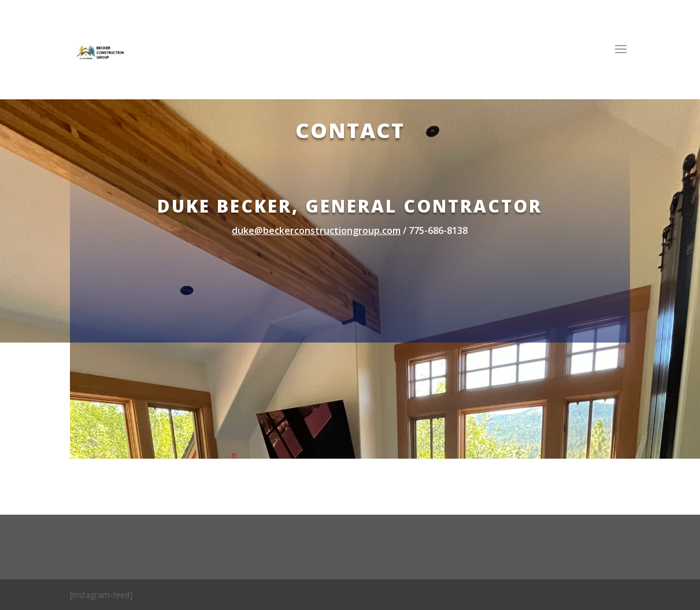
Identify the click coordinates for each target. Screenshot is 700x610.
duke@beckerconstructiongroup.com (316, 230)
